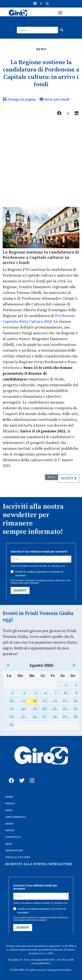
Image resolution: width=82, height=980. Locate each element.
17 (11, 709)
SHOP (9, 844)
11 (23, 701)
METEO (10, 831)
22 (65, 709)
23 (75, 709)
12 (35, 701)
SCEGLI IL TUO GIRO (18, 857)
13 (44, 701)
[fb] (10, 777)
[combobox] (38, 30)
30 (75, 717)
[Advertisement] (41, 163)
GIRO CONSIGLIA (15, 817)
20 (44, 709)
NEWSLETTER (14, 851)
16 (75, 701)
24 (11, 717)
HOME (9, 797)
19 (35, 709)
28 (55, 717)
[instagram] (31, 777)
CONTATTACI (13, 837)
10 (11, 701)
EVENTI (10, 804)
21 (55, 709)
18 (23, 709)
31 (11, 725)
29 (65, 717)
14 (55, 701)
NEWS (9, 810)
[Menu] (60, 13)
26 (35, 717)
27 (44, 717)
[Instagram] (47, 4)
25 (23, 717)
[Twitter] (41, 4)
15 (65, 701)
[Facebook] (35, 4)
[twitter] (21, 777)
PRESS (9, 824)
